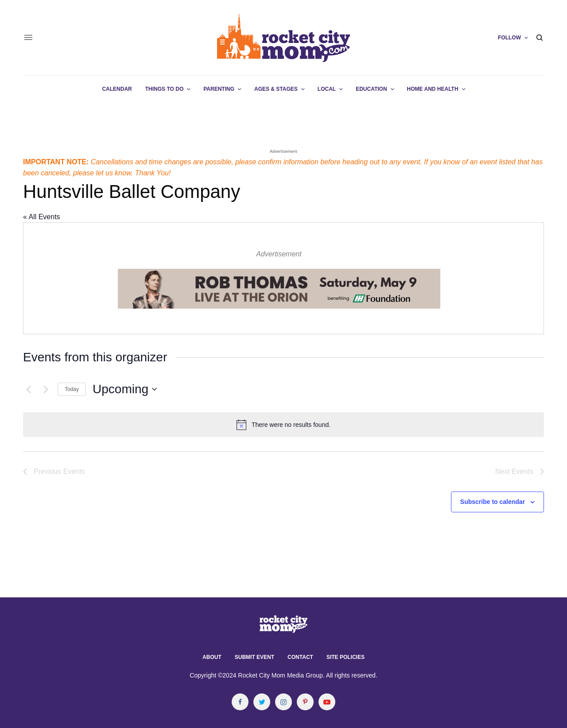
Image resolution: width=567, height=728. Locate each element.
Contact (300, 657)
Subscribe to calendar (493, 502)
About (212, 657)
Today (72, 389)
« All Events (42, 217)
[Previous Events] (28, 389)
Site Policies (346, 657)
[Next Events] (46, 389)
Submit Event (254, 657)
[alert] (283, 425)
